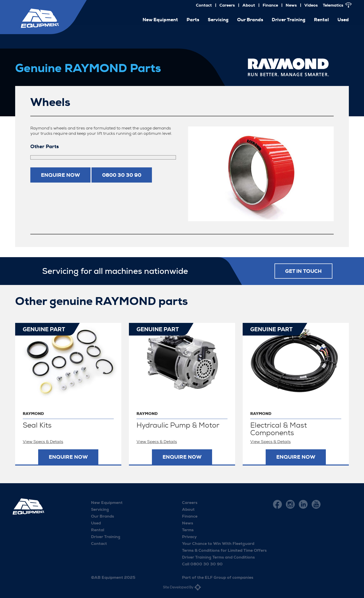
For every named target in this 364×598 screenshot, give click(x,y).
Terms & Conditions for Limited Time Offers (224, 550)
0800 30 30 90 (122, 175)
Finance (270, 5)
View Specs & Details (43, 442)
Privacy (189, 537)
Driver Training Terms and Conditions (218, 557)
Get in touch (303, 271)
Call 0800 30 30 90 (202, 564)
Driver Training (289, 20)
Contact (204, 5)
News (291, 5)
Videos (311, 5)
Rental (321, 20)
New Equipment (160, 20)
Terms (188, 530)
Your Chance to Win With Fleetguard (218, 544)
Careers (227, 5)
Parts (193, 20)
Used (343, 20)
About (249, 5)
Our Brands (250, 20)
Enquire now (60, 175)
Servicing (218, 20)
